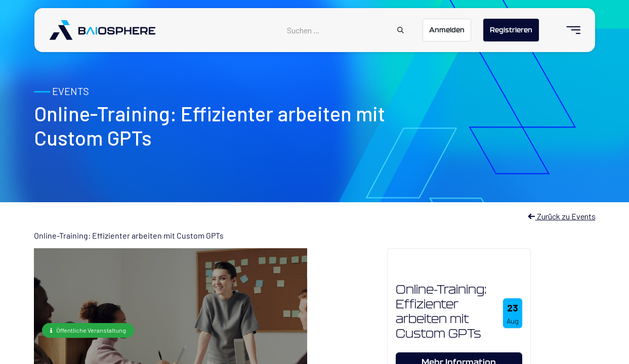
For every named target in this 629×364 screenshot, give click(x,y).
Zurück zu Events (561, 216)
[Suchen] (401, 30)
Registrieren (511, 30)
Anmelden (447, 30)
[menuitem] (569, 30)
